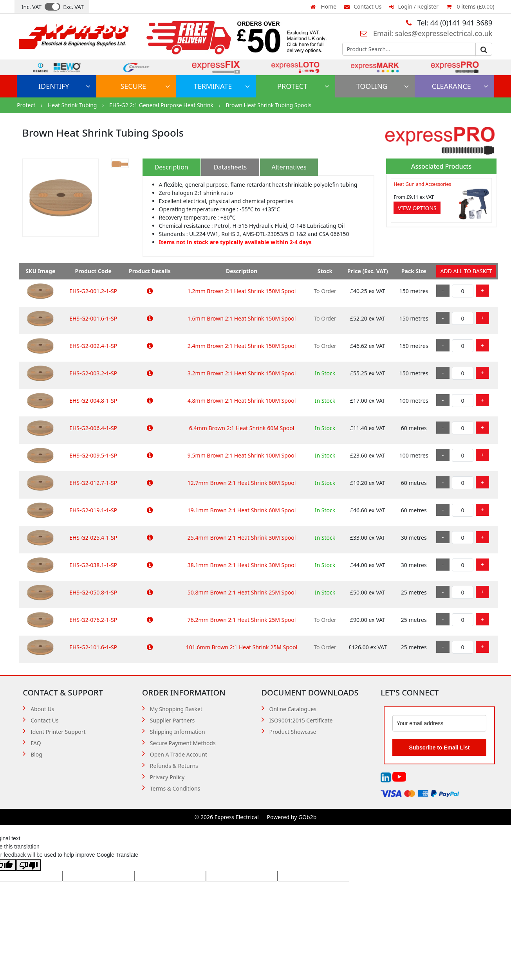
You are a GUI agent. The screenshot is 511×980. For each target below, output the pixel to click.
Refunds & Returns (174, 766)
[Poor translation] (29, 865)
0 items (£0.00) (470, 6)
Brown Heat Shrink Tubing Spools (268, 105)
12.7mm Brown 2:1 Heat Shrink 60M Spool (242, 483)
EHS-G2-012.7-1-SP (93, 483)
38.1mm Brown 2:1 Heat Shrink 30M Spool (242, 565)
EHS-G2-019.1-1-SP (93, 510)
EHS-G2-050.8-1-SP (93, 592)
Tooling (383, 86)
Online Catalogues (293, 709)
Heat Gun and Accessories (422, 184)
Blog (36, 754)
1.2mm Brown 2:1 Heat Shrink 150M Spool (242, 291)
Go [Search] (484, 50)
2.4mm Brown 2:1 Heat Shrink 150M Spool (242, 346)
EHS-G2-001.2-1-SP (93, 291)
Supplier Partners (172, 720)
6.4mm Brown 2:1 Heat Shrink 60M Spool (242, 428)
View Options (417, 208)
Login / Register (414, 6)
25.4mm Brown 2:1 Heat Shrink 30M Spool (242, 538)
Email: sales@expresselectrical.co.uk (426, 33)
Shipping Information (178, 732)
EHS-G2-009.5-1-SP (93, 455)
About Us (42, 709)
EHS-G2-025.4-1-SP (93, 538)
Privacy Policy (167, 777)
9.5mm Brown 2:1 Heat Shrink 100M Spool (242, 455)
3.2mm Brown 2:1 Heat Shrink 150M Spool (242, 373)
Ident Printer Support (58, 732)
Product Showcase (293, 732)
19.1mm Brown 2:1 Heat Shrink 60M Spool (242, 510)
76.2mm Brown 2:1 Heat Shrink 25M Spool (242, 620)
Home (323, 6)
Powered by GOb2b (292, 817)
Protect (303, 86)
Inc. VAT (32, 7)
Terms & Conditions (175, 788)
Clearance (460, 86)
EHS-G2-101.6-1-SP (93, 647)
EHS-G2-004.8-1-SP (93, 401)
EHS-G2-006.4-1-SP (93, 428)
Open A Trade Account (179, 754)
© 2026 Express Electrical (227, 817)
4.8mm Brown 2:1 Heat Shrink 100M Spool (242, 401)
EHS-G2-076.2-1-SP (93, 620)
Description (172, 167)
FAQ (36, 743)
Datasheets (230, 167)
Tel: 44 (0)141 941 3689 (449, 23)
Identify (64, 86)
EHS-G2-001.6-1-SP (93, 318)
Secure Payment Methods (183, 743)
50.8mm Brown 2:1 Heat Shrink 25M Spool (242, 592)
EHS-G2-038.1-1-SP (93, 565)
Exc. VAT (73, 7)
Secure (145, 86)
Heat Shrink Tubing (73, 105)
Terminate (222, 86)
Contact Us (363, 6)
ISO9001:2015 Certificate (301, 720)
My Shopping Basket (176, 709)
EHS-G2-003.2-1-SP (93, 373)
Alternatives (289, 167)
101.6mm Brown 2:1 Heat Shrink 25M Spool (242, 647)
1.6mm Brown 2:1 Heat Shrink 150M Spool (242, 318)
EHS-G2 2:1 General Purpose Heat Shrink (162, 105)
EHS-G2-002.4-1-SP (93, 346)
